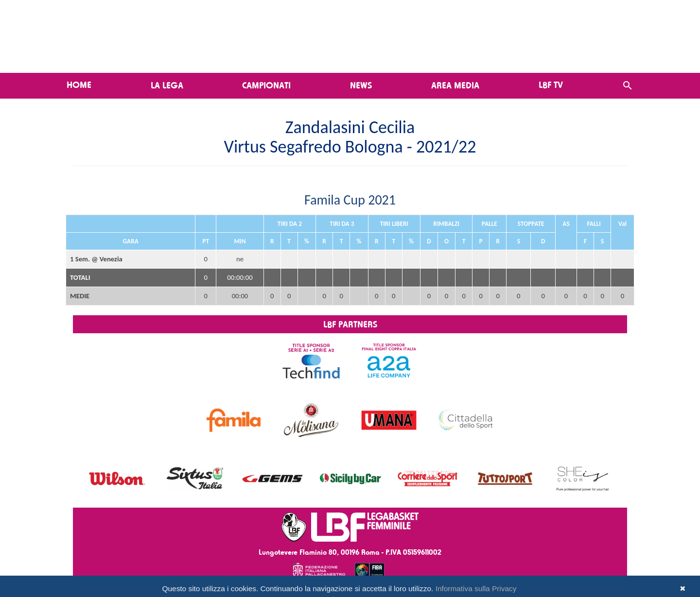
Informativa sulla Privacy (476, 588)
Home (79, 85)
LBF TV (551, 85)
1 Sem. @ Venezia (96, 259)
